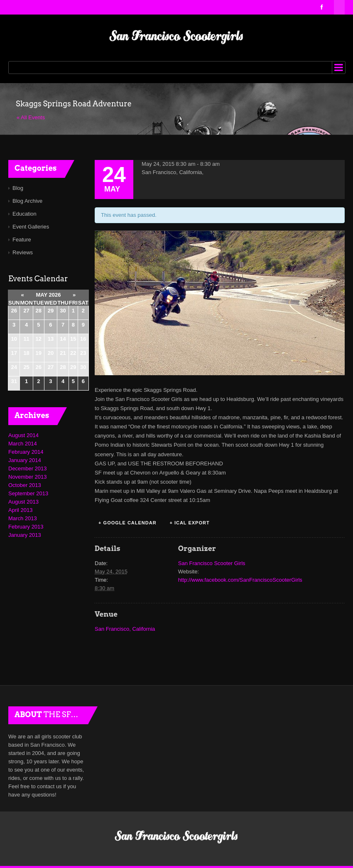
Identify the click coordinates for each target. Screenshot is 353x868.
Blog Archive (27, 201)
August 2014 (23, 435)
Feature (22, 240)
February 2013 (26, 527)
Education (25, 214)
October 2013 (25, 485)
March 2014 (23, 444)
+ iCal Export (189, 523)
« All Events (31, 117)
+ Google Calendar (127, 523)
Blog (18, 188)
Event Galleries (31, 227)
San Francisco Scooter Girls (212, 563)
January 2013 (25, 535)
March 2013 (23, 518)
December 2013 (28, 468)
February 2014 (26, 452)
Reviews (23, 252)
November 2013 (28, 477)
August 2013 (23, 502)
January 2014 (25, 460)
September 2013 (28, 493)
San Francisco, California (125, 629)
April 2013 (21, 510)
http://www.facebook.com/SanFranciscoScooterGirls (240, 580)
